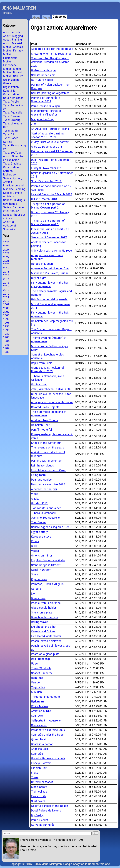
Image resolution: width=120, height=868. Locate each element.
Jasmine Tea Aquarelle (45, 518)
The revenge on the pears (48, 447)
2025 (6, 246)
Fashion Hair (39, 768)
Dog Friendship (40, 659)
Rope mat (37, 678)
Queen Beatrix (40, 739)
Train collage (39, 792)
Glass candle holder (44, 608)
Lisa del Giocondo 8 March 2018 (52, 194)
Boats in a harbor (42, 744)
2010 (6, 301)
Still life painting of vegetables (50, 93)
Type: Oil (8, 134)
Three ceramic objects (45, 697)
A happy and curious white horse (52, 402)
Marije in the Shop (43, 119)
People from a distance (46, 603)
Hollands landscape (43, 70)
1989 (6, 334)
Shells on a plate (42, 612)
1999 (6, 319)
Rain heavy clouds (42, 465)
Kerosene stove (41, 537)
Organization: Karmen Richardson (11, 171)
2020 (6, 264)
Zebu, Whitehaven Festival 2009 (51, 389)
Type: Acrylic (11, 102)
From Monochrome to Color (48, 470)
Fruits (35, 773)
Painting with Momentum (47, 461)
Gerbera (36, 589)
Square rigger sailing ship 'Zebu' (51, 527)
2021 (6, 261)
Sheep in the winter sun (46, 443)
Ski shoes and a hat (44, 627)
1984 (6, 341)
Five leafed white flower (46, 636)
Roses (35, 541)
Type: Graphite (12, 164)
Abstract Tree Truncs (45, 420)
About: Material (12, 43)
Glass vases (39, 725)
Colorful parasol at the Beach (50, 806)
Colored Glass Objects (45, 407)
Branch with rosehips (44, 617)
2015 (6, 283)
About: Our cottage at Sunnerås (10, 226)
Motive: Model (12, 69)
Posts (46, 18)
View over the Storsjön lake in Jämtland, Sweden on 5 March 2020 (50, 62)
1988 (6, 337)
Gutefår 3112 (39, 503)
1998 (6, 323)
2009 (6, 304)
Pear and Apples (41, 480)
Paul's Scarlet (40, 820)
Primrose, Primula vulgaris (47, 584)
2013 (6, 290)
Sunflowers (38, 801)
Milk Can (36, 692)
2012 (6, 294)
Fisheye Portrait (41, 763)
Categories (59, 17)
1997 (6, 326)
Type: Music (11, 131)
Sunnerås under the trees (47, 735)
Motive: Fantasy (13, 50)
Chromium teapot (42, 782)
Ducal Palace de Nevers (46, 810)
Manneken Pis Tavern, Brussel (50, 273)
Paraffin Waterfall (42, 430)
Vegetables (38, 687)
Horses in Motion (42, 264)
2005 (6, 315)
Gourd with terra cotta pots (48, 758)
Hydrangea (38, 701)
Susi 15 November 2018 (46, 181)
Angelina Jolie (40, 749)
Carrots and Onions (43, 631)
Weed (35, 494)
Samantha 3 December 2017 (49, 237)
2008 (6, 308)
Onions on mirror (42, 555)
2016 (6, 279)
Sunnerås (37, 754)
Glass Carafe (39, 787)
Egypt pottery (39, 532)
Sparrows (37, 716)
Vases (35, 551)
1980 (6, 352)
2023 (6, 253)
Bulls (34, 546)
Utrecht (36, 663)
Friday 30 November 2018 (47, 168)
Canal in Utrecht (41, 570)
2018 (6, 272)
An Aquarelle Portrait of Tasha (50, 129)
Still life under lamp (43, 75)
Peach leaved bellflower (46, 641)
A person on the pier (44, 489)
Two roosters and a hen (46, 508)
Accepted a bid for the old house (52, 49)
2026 (6, 242)
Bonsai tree (38, 598)
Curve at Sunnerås (43, 825)
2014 (6, 286)
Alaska (35, 499)
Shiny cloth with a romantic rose (51, 251)
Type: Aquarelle (13, 112)
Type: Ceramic (12, 116)
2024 (6, 250)
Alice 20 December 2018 (47, 147)
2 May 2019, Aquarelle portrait (50, 142)
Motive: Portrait (13, 72)
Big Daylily (37, 815)
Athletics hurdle (41, 711)
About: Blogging (13, 36)
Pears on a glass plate (45, 654)
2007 (6, 312)
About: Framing (12, 40)
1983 (6, 345)
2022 (6, 257)
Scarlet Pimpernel (42, 673)
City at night (39, 278)
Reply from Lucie (42, 363)
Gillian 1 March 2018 (44, 199)
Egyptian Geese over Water (48, 560)
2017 (6, 275)
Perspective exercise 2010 (48, 484)
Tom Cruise (38, 522)
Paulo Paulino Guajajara (46, 106)
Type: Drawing (12, 120)
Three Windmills (41, 668)
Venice (35, 682)
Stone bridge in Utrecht (46, 565)
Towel (35, 777)
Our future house (42, 80)
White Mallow (39, 706)
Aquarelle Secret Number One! (50, 268)
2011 (6, 297)
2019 (6, 268)
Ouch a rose (39, 384)
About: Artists (12, 32)
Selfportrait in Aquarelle (46, 720)
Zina (34, 124)
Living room (38, 475)
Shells (35, 574)
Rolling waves (40, 622)
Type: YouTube (12, 153)
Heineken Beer (40, 425)
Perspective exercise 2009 (48, 730)
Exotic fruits (39, 796)
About (36, 18)
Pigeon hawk (39, 579)
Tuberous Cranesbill (44, 513)
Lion (34, 594)
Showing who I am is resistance (51, 54)
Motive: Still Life (13, 76)
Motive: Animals (13, 47)
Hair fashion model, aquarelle (49, 299)
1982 (6, 348)
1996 (6, 330)
